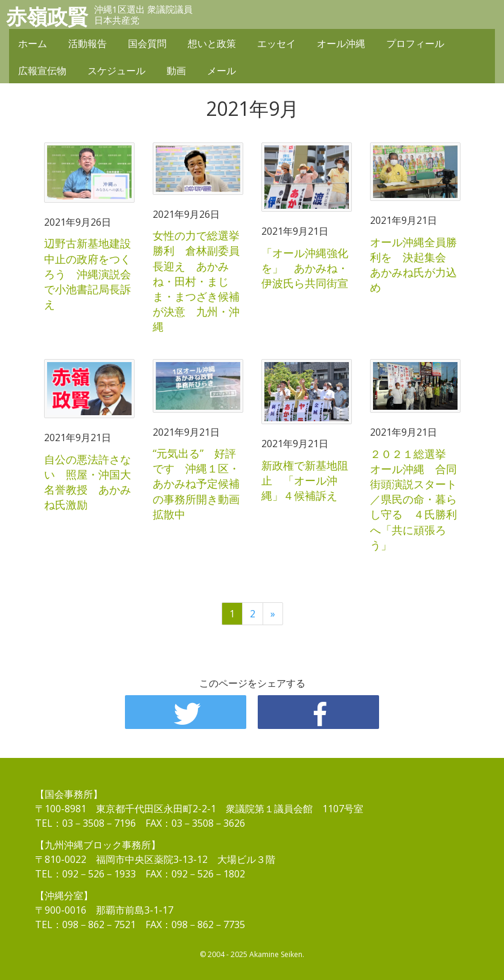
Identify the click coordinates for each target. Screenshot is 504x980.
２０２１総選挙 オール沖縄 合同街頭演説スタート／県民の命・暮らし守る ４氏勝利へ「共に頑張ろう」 (413, 499)
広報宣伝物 (42, 71)
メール (222, 71)
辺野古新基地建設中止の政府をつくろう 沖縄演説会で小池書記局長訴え (88, 274)
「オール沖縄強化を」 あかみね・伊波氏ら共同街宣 (305, 268)
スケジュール (116, 71)
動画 (176, 71)
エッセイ (276, 43)
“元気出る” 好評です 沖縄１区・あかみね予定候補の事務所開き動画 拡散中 (202, 484)
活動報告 (88, 43)
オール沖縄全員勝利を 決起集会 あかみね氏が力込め (413, 265)
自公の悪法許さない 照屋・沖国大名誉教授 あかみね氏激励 (88, 482)
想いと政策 (212, 43)
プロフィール (415, 43)
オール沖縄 (341, 43)
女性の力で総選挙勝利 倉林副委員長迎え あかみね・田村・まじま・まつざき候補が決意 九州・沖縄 (196, 281)
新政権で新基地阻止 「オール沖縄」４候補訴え (305, 480)
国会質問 (147, 43)
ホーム (33, 43)
